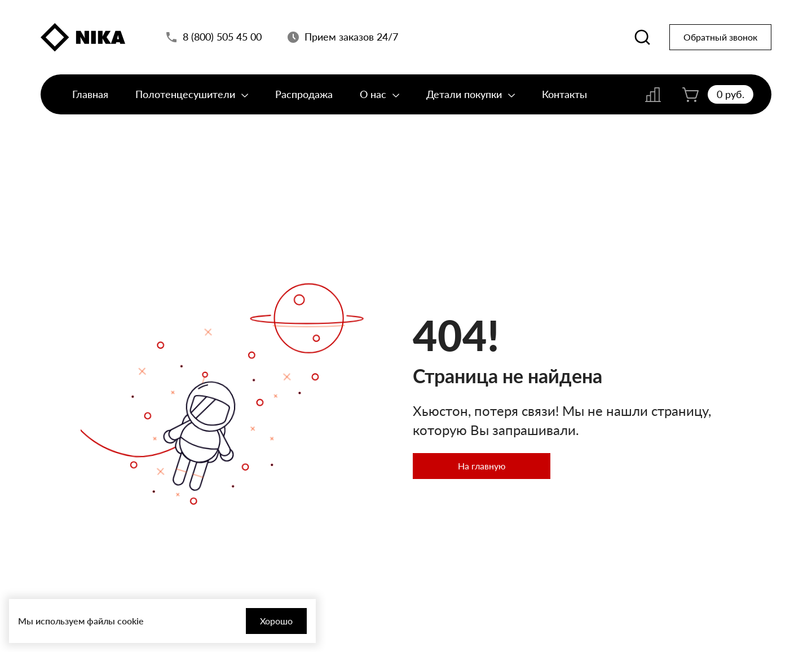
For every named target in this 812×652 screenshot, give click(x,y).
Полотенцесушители (192, 94)
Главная (90, 94)
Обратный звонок (720, 37)
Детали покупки (471, 94)
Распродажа (304, 94)
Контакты (564, 94)
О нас (379, 94)
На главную (482, 466)
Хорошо (276, 621)
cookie (131, 621)
